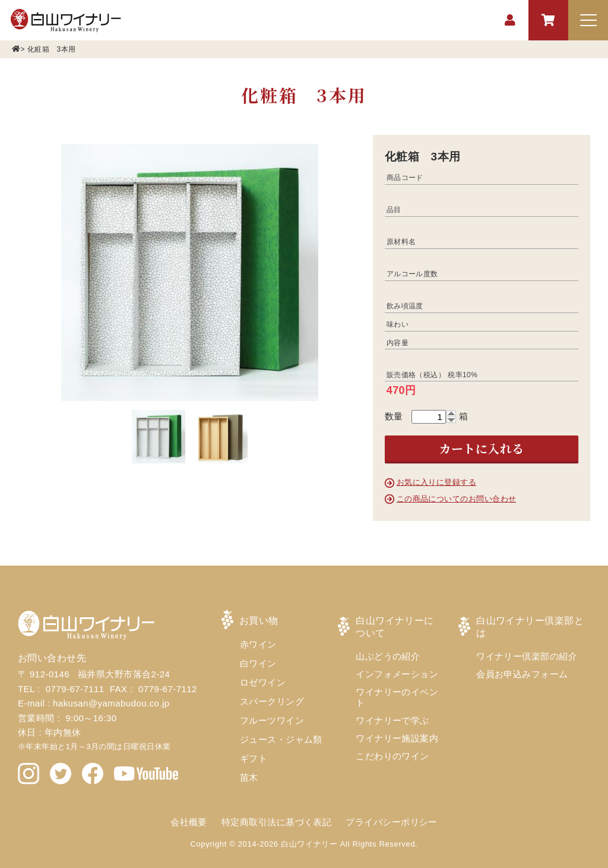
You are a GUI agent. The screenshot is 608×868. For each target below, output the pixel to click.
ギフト (254, 758)
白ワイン (258, 663)
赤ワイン (258, 644)
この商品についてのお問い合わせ (457, 499)
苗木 (249, 777)
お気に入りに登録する (437, 482)
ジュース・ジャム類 (281, 739)
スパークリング (272, 701)
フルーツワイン (272, 720)
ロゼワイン (263, 682)
